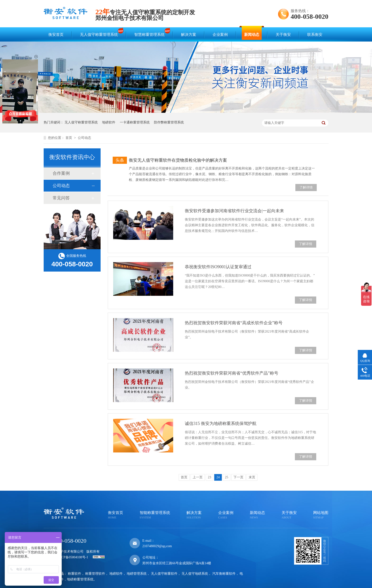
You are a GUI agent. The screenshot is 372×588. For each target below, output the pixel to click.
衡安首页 (56, 35)
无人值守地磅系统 (195, 574)
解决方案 (189, 35)
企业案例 (220, 35)
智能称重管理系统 (155, 515)
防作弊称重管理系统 (169, 122)
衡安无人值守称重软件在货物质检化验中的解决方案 (178, 160)
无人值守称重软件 (164, 574)
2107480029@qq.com (157, 546)
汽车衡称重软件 (224, 574)
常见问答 (61, 198)
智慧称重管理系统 (151, 33)
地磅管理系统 (137, 574)
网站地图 (321, 515)
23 (209, 477)
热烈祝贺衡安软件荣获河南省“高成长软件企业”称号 (234, 323)
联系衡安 (315, 35)
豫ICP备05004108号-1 (72, 557)
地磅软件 (109, 122)
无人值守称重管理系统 (100, 33)
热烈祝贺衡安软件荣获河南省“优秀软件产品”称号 (232, 373)
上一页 (198, 477)
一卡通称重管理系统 (135, 122)
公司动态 (84, 138)
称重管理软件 (95, 574)
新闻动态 (252, 35)
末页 (252, 477)
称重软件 (74, 574)
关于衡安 (283, 35)
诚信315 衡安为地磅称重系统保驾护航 (221, 423)
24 (218, 477)
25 (227, 477)
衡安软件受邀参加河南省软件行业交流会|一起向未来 (234, 211)
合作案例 (61, 173)
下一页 (238, 477)
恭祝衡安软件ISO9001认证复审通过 (218, 267)
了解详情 (306, 187)
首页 (69, 138)
